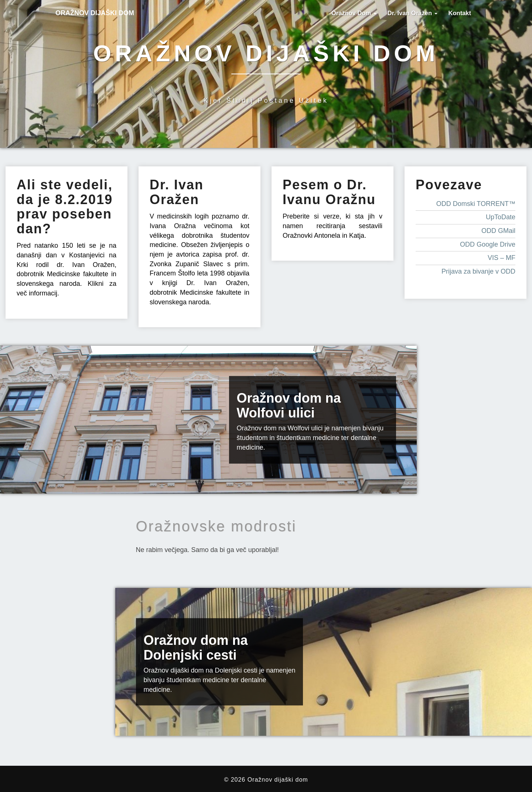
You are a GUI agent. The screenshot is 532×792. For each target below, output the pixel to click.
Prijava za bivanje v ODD (478, 271)
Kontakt (460, 13)
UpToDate (501, 217)
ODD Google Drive (488, 244)
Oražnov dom (354, 13)
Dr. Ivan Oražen (412, 13)
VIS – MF (502, 258)
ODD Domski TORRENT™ (476, 204)
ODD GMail (498, 231)
